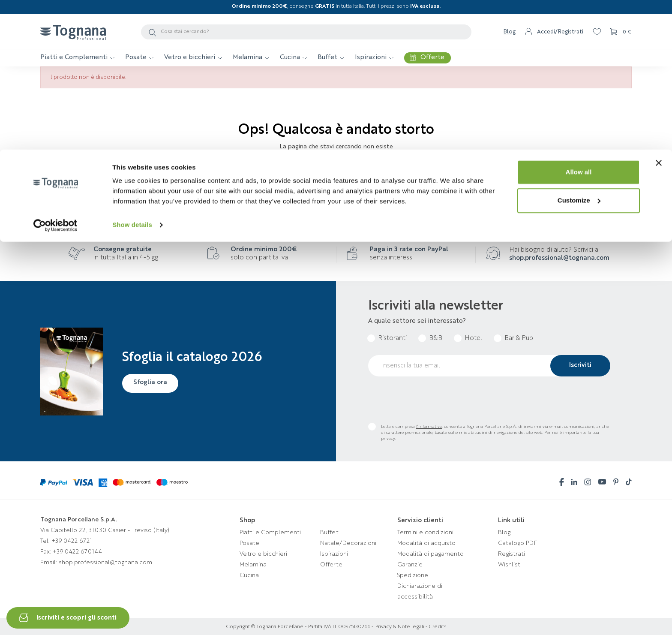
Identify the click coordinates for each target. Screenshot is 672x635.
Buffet (329, 533)
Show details (132, 75)
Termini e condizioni (425, 533)
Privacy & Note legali (400, 627)
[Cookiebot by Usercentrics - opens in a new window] (55, 75)
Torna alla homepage (336, 173)
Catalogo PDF (517, 543)
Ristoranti (392, 339)
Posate (249, 543)
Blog (504, 533)
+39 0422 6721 (72, 541)
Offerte (331, 565)
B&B (436, 339)
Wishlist (509, 565)
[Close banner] (659, 13)
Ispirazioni (334, 554)
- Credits (435, 627)
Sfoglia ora (152, 382)
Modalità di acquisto (426, 543)
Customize (579, 51)
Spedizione (413, 575)
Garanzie (410, 565)
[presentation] (433, 400)
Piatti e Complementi (270, 533)
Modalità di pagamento (430, 554)
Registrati (511, 554)
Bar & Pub (519, 339)
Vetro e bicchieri (263, 554)
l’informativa (429, 427)
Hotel (473, 339)
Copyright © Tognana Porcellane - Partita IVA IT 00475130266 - (300, 627)
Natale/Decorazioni (348, 543)
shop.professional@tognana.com (559, 258)
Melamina (253, 565)
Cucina (249, 575)
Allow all (579, 23)
